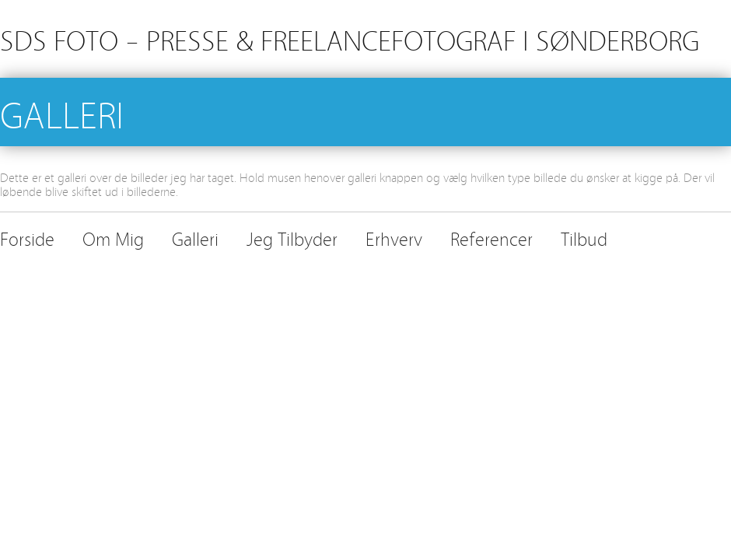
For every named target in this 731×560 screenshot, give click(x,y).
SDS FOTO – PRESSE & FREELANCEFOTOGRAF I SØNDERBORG (350, 38)
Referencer (491, 238)
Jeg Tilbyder (292, 238)
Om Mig (113, 238)
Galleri (195, 238)
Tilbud (584, 238)
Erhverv (394, 238)
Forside (27, 238)
